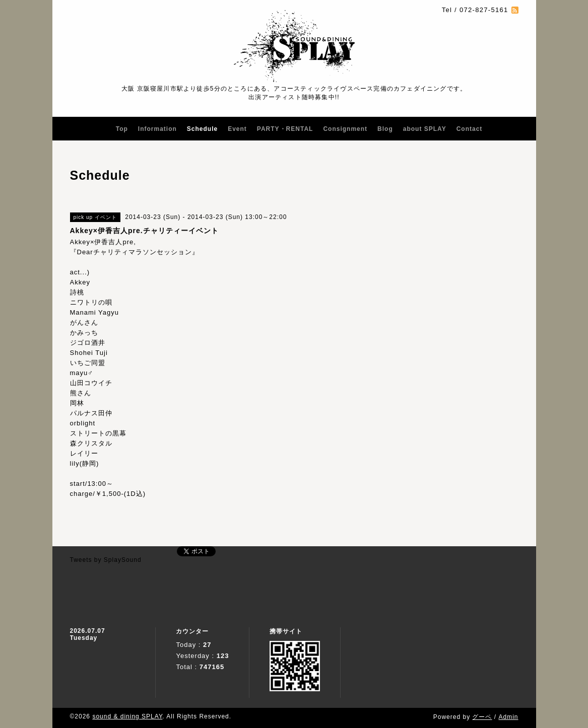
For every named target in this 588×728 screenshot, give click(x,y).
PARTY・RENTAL (285, 129)
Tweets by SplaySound (106, 560)
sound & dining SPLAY (127, 716)
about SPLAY (425, 129)
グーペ (482, 717)
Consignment (345, 129)
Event (237, 129)
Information (157, 129)
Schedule (202, 129)
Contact (470, 129)
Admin (508, 717)
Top (122, 129)
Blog (385, 129)
